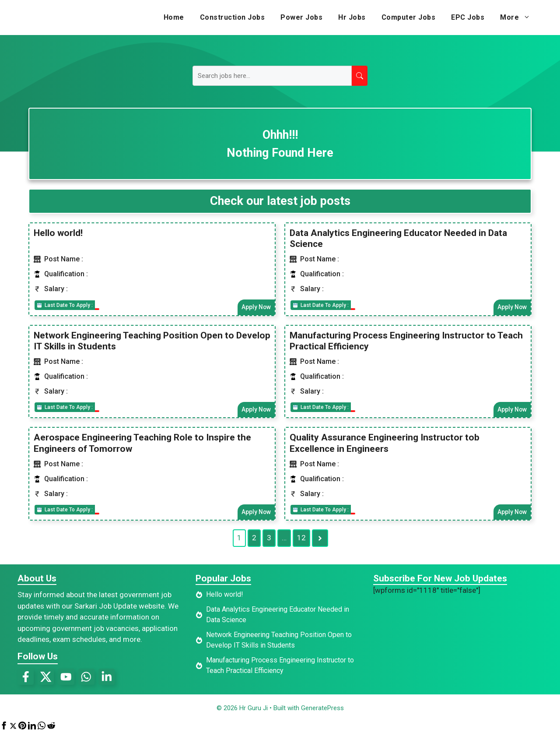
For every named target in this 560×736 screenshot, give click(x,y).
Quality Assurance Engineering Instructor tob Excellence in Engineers (385, 444)
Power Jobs (301, 17)
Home (174, 17)
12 (301, 540)
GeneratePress (322, 711)
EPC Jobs (468, 17)
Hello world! (58, 232)
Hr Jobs (352, 17)
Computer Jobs (409, 17)
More (519, 18)
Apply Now (255, 307)
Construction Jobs (233, 17)
